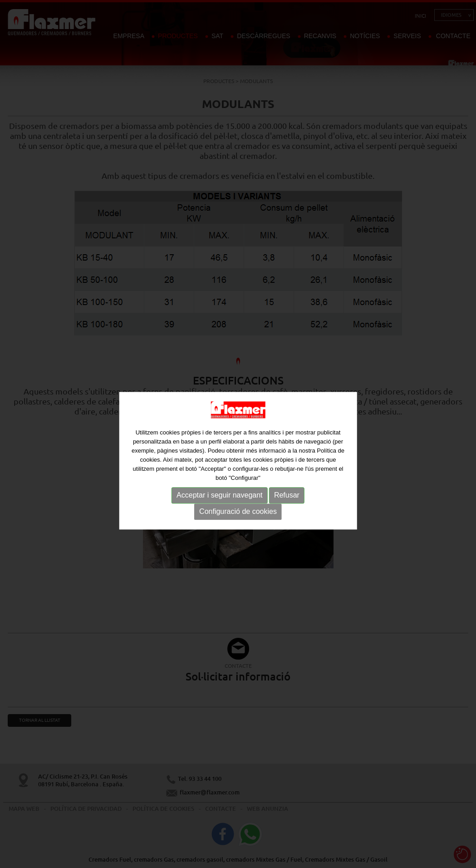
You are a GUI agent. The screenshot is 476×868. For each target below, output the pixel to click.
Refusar (287, 501)
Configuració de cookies (238, 517)
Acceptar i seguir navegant (219, 501)
